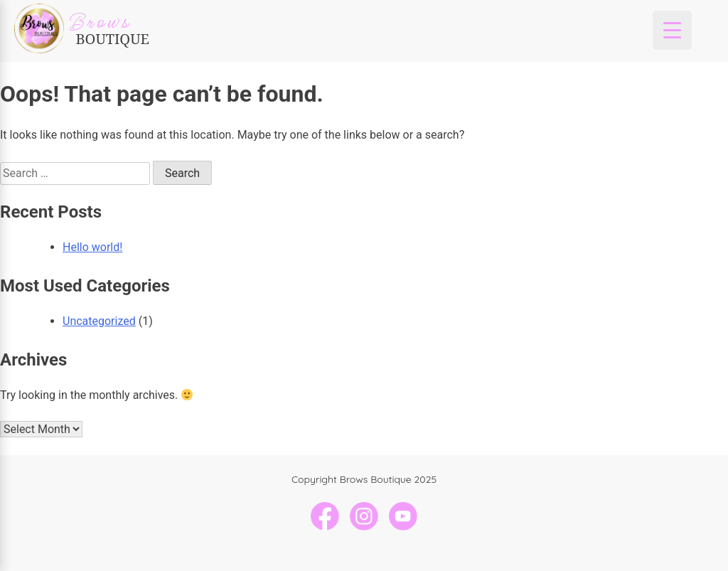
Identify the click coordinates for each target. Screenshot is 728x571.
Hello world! (92, 247)
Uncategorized (99, 321)
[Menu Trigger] (672, 30)
